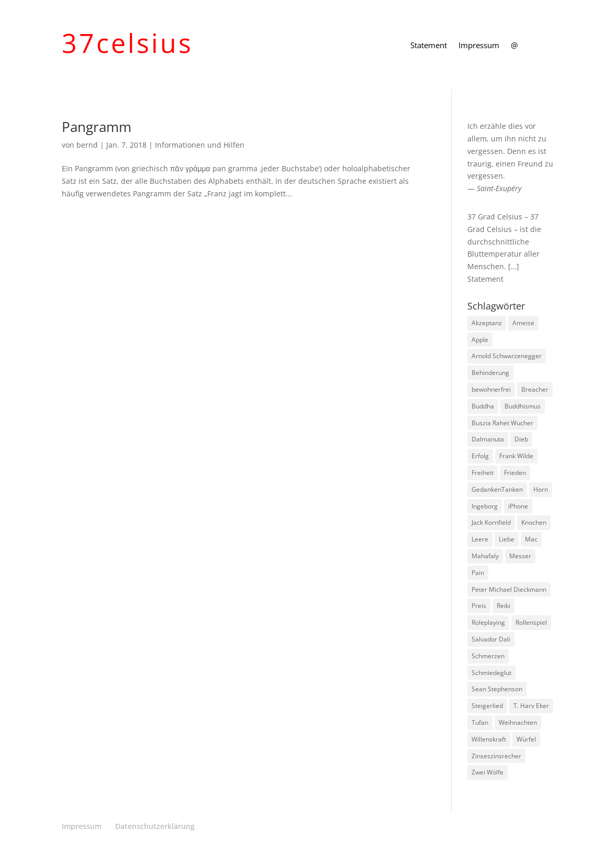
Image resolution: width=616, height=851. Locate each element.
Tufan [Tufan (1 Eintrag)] (480, 722)
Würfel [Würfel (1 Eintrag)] (526, 739)
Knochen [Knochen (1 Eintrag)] (534, 522)
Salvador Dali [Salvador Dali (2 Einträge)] (491, 639)
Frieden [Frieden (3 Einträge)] (515, 473)
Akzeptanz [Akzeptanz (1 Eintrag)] (487, 323)
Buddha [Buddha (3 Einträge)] (483, 406)
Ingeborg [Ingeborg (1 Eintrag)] (485, 506)
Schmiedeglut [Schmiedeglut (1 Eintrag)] (491, 673)
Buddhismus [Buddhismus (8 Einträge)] (523, 406)
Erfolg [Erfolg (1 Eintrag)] (480, 456)
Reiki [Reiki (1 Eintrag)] (503, 606)
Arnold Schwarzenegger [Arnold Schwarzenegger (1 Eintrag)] (507, 356)
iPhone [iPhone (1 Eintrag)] (518, 506)
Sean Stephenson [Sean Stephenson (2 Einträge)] (497, 689)
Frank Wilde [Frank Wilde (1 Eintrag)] (516, 456)
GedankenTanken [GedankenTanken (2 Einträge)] (497, 489)
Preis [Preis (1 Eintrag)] (479, 606)
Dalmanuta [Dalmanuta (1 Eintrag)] (488, 439)
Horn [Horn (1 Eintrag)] (541, 489)
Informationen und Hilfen (200, 145)
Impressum (479, 46)
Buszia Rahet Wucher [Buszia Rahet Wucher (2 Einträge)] (502, 423)
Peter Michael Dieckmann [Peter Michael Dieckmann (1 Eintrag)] (509, 589)
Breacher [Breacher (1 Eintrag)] (535, 389)
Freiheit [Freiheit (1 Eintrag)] (483, 473)
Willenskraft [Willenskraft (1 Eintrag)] (489, 739)
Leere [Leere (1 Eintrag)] (480, 539)
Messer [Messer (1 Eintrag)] (520, 556)
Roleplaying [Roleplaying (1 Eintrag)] (488, 622)
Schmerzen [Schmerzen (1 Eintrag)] (488, 656)
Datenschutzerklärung (155, 826)
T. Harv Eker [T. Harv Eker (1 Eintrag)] (531, 706)
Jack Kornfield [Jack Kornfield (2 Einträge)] (491, 522)
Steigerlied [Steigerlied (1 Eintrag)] (487, 706)
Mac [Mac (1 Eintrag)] (531, 539)
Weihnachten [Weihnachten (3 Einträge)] (518, 722)
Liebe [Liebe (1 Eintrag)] (507, 539)
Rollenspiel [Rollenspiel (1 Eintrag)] (531, 622)
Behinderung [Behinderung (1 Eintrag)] (490, 373)
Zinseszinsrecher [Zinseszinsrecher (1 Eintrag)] (496, 756)
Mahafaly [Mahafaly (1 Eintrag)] (485, 556)
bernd (87, 145)
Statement (429, 46)
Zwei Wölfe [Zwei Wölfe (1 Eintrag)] (488, 772)
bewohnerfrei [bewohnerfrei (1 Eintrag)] (491, 389)
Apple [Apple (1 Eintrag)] (480, 340)
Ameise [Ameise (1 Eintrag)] (523, 323)
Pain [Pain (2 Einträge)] (478, 573)
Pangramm (97, 127)
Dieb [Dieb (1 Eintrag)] (521, 439)
